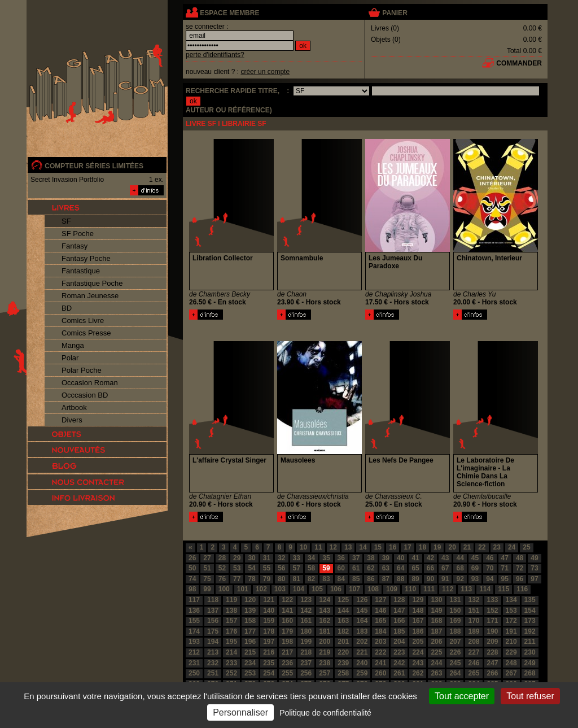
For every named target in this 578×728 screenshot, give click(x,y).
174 (194, 631)
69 (475, 568)
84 (341, 579)
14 (363, 547)
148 (418, 611)
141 (287, 611)
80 (281, 579)
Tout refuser (530, 696)
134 (511, 600)
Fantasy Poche (86, 258)
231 (194, 663)
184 (380, 631)
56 (281, 568)
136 (194, 611)
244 (436, 663)
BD (67, 308)
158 (250, 621)
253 (250, 673)
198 (287, 642)
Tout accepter (462, 696)
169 (455, 621)
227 (474, 652)
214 (231, 652)
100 (224, 589)
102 (261, 589)
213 (213, 652)
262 (418, 673)
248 (511, 663)
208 (474, 642)
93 (475, 579)
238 (325, 663)
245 (455, 663)
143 (325, 611)
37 (356, 558)
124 (325, 600)
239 (343, 663)
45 (475, 558)
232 (213, 663)
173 (530, 621)
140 (269, 611)
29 (237, 558)
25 (526, 547)
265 (474, 673)
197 (269, 642)
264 (455, 673)
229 (511, 652)
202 (362, 642)
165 (380, 621)
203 (380, 642)
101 (243, 589)
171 (493, 621)
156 (213, 621)
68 (460, 568)
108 (373, 589)
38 (371, 558)
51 (207, 568)
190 (493, 631)
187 (436, 631)
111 (429, 589)
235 (269, 663)
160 (287, 621)
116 (522, 589)
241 (380, 663)
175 (213, 631)
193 (194, 642)
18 (422, 547)
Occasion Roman (90, 383)
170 (474, 621)
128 (399, 600)
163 (343, 621)
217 (287, 652)
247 (493, 663)
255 (287, 673)
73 (534, 568)
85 (356, 579)
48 (520, 558)
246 (474, 663)
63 (386, 568)
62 (371, 568)
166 (399, 621)
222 (380, 652)
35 (326, 558)
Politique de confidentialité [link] (325, 713)
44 (460, 558)
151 (474, 611)
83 (326, 579)
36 (341, 558)
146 (380, 611)
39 (386, 558)
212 (194, 652)
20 (452, 547)
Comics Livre (83, 321)
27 (207, 558)
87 (386, 579)
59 (326, 568)
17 (407, 547)
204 (399, 642)
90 (430, 579)
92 (460, 579)
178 (269, 631)
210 (511, 642)
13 (348, 547)
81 (297, 579)
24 (512, 547)
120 (250, 600)
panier (395, 13)
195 (231, 642)
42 (430, 558)
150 (455, 611)
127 (380, 600)
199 (306, 642)
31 (267, 558)
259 (362, 673)
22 (482, 547)
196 (250, 642)
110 (410, 589)
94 (490, 579)
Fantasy (75, 246)
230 (530, 652)
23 (497, 547)
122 (287, 600)
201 (343, 642)
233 (231, 663)
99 (207, 589)
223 (399, 652)
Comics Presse (86, 333)
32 (281, 558)
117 (194, 600)
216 (269, 652)
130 (436, 600)
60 (341, 568)
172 (511, 621)
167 (418, 621)
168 (436, 621)
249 (530, 663)
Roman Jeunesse (90, 296)
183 (362, 631)
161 (306, 621)
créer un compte (265, 72)
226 (455, 652)
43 (445, 558)
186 (418, 631)
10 (303, 547)
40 (400, 558)
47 (505, 558)
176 (231, 631)
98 (192, 589)
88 (400, 579)
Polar (70, 358)
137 (213, 611)
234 (250, 663)
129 (418, 600)
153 (511, 611)
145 (362, 611)
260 (380, 673)
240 (362, 663)
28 (222, 558)
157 (231, 621)
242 (399, 663)
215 (250, 652)
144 (343, 611)
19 (437, 547)
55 (267, 568)
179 (287, 631)
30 (251, 558)
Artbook (74, 407)
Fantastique (81, 271)
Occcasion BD (85, 395)
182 (343, 631)
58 (311, 568)
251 (213, 673)
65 (415, 568)
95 (505, 579)
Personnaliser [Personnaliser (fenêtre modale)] (240, 712)
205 (418, 642)
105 (317, 589)
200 (325, 642)
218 (306, 652)
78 (251, 579)
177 (250, 631)
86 (371, 579)
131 (455, 600)
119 (231, 600)
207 (455, 642)
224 (418, 652)
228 (493, 652)
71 (505, 568)
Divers (72, 420)
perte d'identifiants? (215, 55)
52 (222, 568)
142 (306, 611)
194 (213, 642)
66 (430, 568)
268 (530, 673)
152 (493, 611)
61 (356, 568)
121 (269, 600)
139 (250, 611)
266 (493, 673)
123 (306, 600)
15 (378, 547)
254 (269, 673)
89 (415, 579)
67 (445, 568)
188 (455, 631)
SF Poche (78, 234)
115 (503, 589)
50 (192, 568)
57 (297, 568)
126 (362, 600)
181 (325, 631)
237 (306, 663)
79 (267, 579)
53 (237, 568)
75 (207, 579)
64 (400, 568)
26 (192, 558)
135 (530, 600)
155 (194, 621)
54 (251, 568)
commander (519, 63)
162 (325, 621)
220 (343, 652)
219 (325, 652)
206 (436, 642)
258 (343, 673)
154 (530, 611)
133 (493, 600)
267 (511, 673)
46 (490, 558)
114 (485, 589)
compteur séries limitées (94, 166)
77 (237, 579)
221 (362, 652)
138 (231, 611)
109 (392, 589)
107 (354, 589)
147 (399, 611)
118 (213, 600)
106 (336, 589)
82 (311, 579)
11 (318, 547)
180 (306, 631)
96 (520, 579)
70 (490, 568)
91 (445, 579)
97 (534, 579)
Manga (73, 345)
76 (222, 579)
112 (448, 589)
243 (418, 663)
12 (333, 547)
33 (297, 558)
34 (311, 558)
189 (474, 631)
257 (325, 673)
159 (269, 621)
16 (393, 547)
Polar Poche (82, 370)
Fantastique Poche (92, 283)
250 (194, 673)
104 (299, 589)
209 (493, 642)
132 (474, 600)
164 (362, 621)
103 (280, 589)
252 (231, 673)
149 (436, 611)
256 (306, 673)
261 (399, 673)
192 (530, 631)
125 (343, 600)
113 (466, 589)
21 (467, 547)
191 (511, 631)
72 (520, 568)
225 (436, 652)
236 (287, 663)
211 (530, 642)
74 (192, 579)
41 (415, 558)
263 (436, 673)
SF (66, 221)
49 (534, 558)
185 (399, 631)
